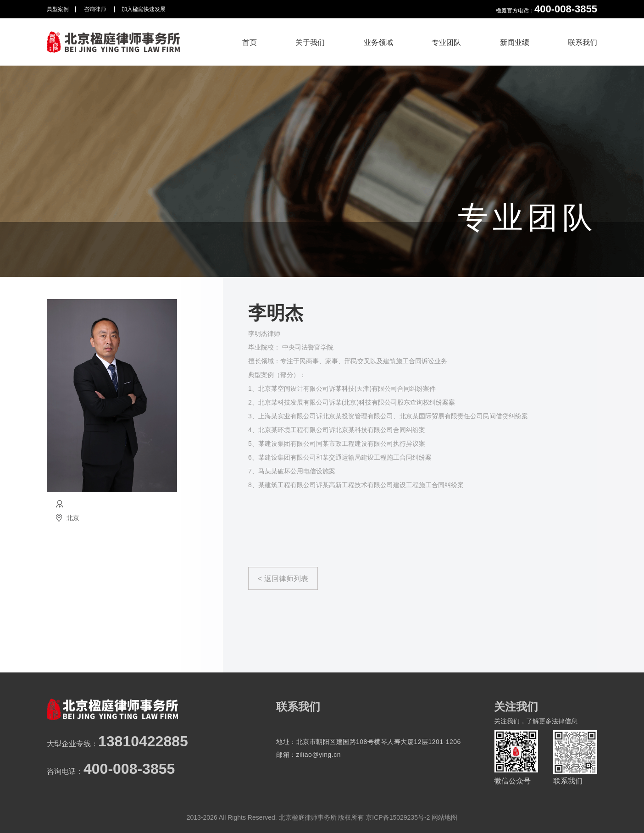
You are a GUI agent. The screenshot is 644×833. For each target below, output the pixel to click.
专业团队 (446, 42)
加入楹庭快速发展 (144, 9)
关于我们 (310, 42)
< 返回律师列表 (283, 579)
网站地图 (444, 817)
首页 (250, 42)
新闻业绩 (515, 42)
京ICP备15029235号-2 (398, 817)
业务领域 (378, 42)
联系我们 (583, 42)
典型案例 (58, 9)
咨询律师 (96, 9)
